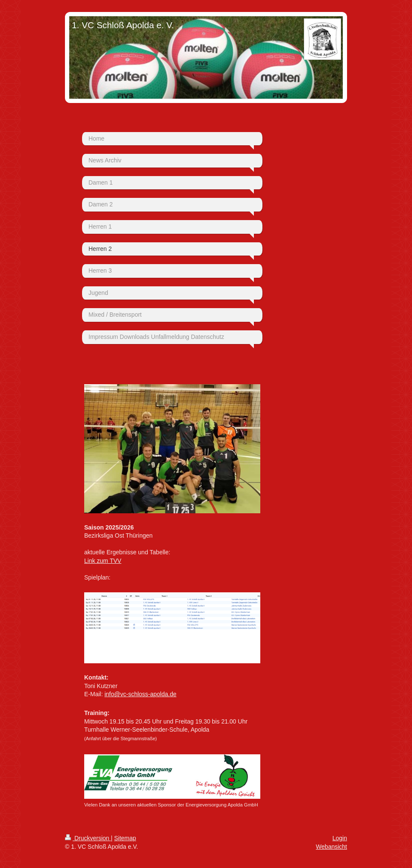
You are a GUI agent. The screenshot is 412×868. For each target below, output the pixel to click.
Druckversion (88, 838)
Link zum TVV (103, 561)
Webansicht (331, 847)
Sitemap (125, 838)
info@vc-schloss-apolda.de (140, 694)
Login (340, 838)
